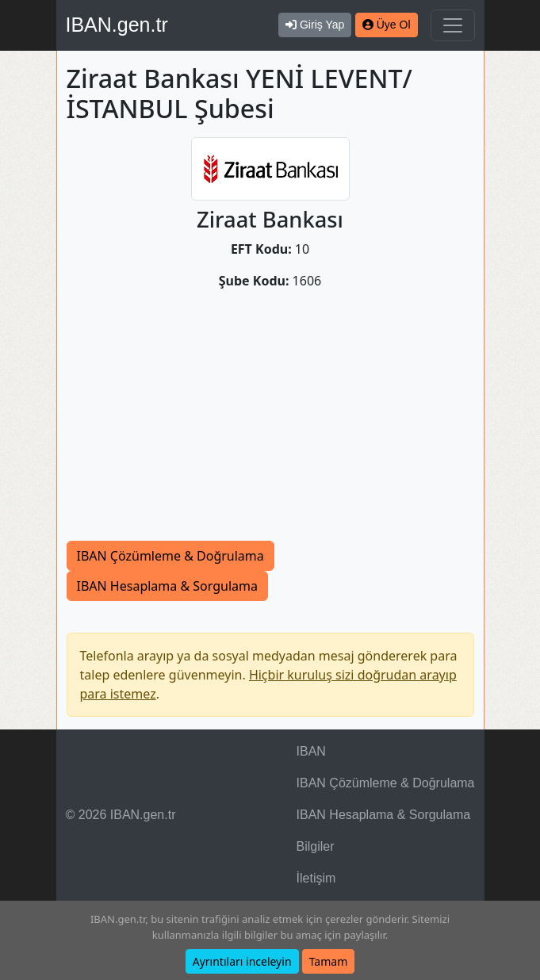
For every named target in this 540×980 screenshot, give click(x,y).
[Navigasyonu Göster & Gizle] (453, 25)
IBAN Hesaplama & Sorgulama (167, 586)
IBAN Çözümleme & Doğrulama (170, 556)
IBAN (311, 751)
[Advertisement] (270, 422)
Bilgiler (316, 846)
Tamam (329, 961)
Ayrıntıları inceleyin (242, 961)
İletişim (316, 878)
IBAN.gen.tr (117, 25)
